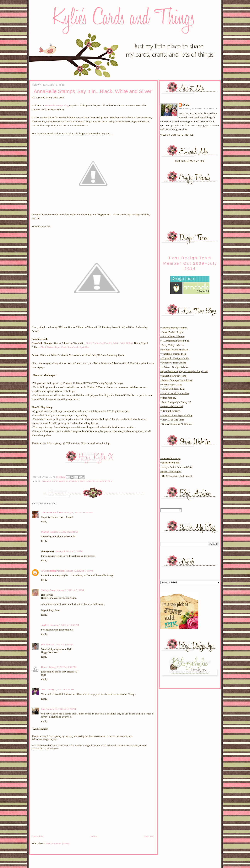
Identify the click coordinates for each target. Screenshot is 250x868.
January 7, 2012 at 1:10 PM (60, 644)
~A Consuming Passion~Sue (175, 341)
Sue (43, 709)
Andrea (45, 625)
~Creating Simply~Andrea (174, 328)
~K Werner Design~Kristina (174, 367)
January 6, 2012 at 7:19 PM (70, 590)
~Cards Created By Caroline (174, 393)
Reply (44, 522)
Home (94, 836)
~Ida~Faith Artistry (170, 411)
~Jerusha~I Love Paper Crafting (176, 415)
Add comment (41, 729)
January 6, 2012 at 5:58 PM (79, 571)
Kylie (186, 105)
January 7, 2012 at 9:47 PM (60, 690)
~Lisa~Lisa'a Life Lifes (172, 420)
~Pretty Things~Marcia (172, 345)
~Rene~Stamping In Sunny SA (176, 402)
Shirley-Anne (48, 590)
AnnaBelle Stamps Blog (57, 105)
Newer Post (38, 836)
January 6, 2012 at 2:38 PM (64, 532)
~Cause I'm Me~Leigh (172, 332)
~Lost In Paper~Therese (172, 336)
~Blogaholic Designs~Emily (175, 358)
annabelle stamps (53, 481)
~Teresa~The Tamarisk (172, 406)
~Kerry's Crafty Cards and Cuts (176, 467)
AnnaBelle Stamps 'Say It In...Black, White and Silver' (93, 91)
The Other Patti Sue (52, 512)
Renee (44, 667)
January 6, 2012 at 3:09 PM (69, 551)
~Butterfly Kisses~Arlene (173, 363)
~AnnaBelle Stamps (170, 458)
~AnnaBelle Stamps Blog (173, 354)
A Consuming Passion (53, 571)
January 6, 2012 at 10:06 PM (65, 625)
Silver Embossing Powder (99, 343)
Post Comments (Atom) (58, 843)
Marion (45, 532)
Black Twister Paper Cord (53, 347)
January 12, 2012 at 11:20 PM (61, 709)
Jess (43, 690)
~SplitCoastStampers (171, 471)
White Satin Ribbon (123, 343)
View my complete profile (177, 135)
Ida (43, 644)
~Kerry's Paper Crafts (171, 385)
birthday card (76, 481)
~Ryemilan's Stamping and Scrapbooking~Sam (184, 371)
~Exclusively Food (170, 463)
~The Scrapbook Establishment (176, 476)
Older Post (149, 836)
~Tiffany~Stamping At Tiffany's (176, 424)
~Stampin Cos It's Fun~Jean (174, 350)
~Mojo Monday (168, 398)
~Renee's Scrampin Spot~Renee (176, 380)
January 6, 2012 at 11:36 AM (78, 512)
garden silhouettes (99, 481)
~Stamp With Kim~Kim (172, 389)
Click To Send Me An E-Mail (190, 161)
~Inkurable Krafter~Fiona (173, 376)
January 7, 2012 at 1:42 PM (62, 667)
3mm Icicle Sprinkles (78, 347)
